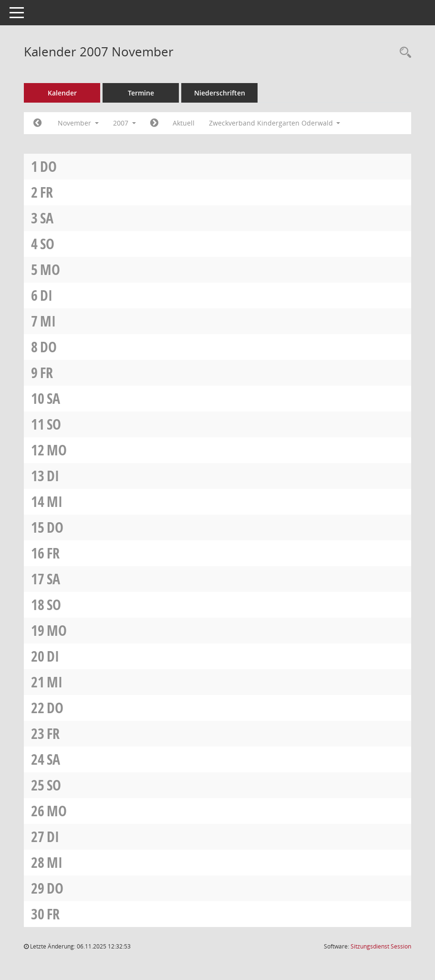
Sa (47, 218)
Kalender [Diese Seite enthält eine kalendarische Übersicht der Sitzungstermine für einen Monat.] (62, 93)
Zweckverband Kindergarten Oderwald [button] (275, 123)
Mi (48, 321)
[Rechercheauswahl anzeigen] (403, 53)
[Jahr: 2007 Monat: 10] (37, 123)
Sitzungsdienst (381, 946)
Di (46, 295)
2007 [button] (124, 123)
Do (48, 166)
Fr (47, 192)
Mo (50, 269)
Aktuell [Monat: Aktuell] (184, 123)
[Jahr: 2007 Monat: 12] (154, 123)
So (47, 244)
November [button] (78, 123)
